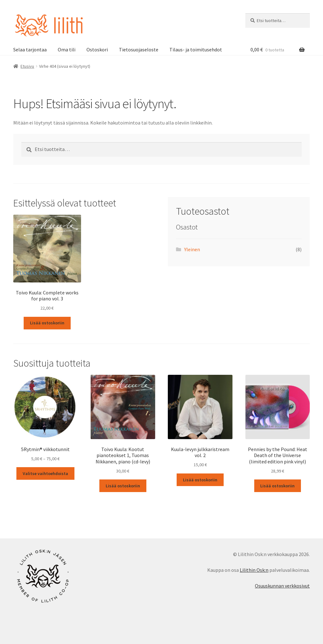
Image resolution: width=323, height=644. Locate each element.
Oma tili (67, 49)
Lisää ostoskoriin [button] (47, 323)
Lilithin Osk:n (254, 570)
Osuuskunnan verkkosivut (282, 586)
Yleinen (192, 249)
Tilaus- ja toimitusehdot (196, 49)
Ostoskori (97, 49)
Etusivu (27, 66)
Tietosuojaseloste (139, 49)
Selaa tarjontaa (30, 49)
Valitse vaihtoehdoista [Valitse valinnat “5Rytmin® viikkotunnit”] (45, 473)
